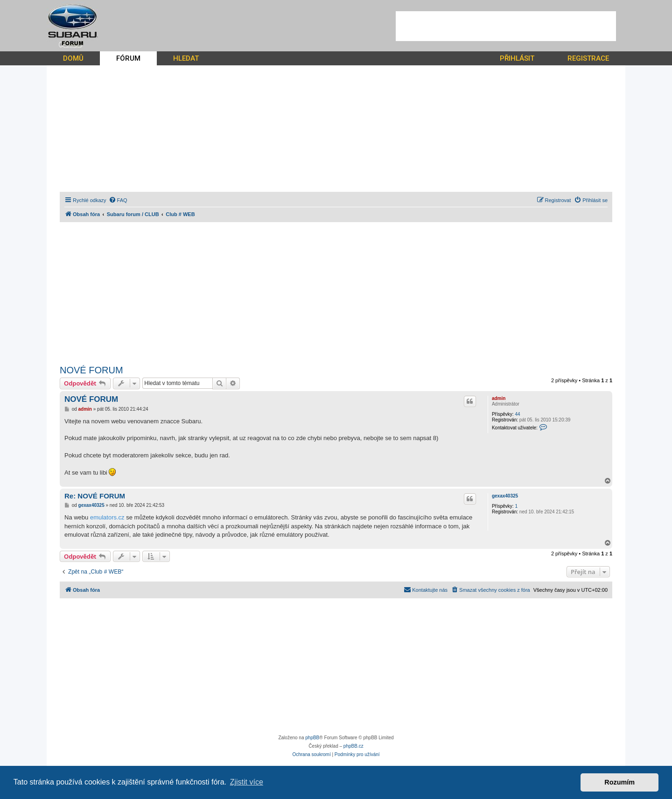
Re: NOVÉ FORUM (95, 496)
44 (517, 414)
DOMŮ (73, 58)
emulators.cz (107, 517)
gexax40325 (505, 496)
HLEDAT (186, 58)
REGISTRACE (588, 58)
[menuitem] (118, 200)
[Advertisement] (506, 26)
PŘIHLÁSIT (517, 58)
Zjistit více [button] (247, 782)
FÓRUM (128, 58)
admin (499, 398)
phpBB (312, 738)
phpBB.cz (353, 746)
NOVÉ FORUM (91, 370)
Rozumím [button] (619, 782)
